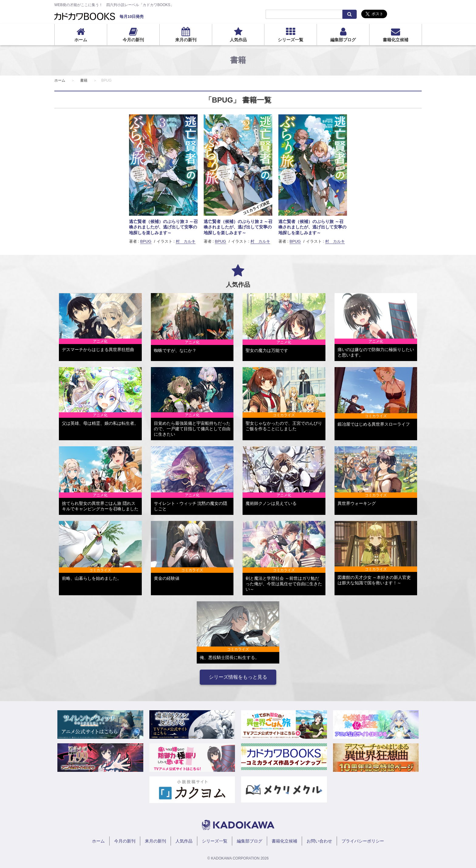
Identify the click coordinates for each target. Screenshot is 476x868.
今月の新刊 (133, 40)
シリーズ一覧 (291, 40)
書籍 (84, 80)
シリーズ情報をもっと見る (238, 677)
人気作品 (238, 40)
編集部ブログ (343, 40)
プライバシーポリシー (363, 841)
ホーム (81, 40)
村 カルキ (186, 241)
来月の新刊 (186, 40)
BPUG (146, 241)
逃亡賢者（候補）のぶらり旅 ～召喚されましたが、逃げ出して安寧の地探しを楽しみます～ (312, 227)
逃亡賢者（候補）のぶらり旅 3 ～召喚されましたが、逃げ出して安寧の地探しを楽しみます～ (163, 227)
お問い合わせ (319, 841)
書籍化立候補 (396, 40)
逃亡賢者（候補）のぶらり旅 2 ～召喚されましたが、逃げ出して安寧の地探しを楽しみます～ (238, 227)
